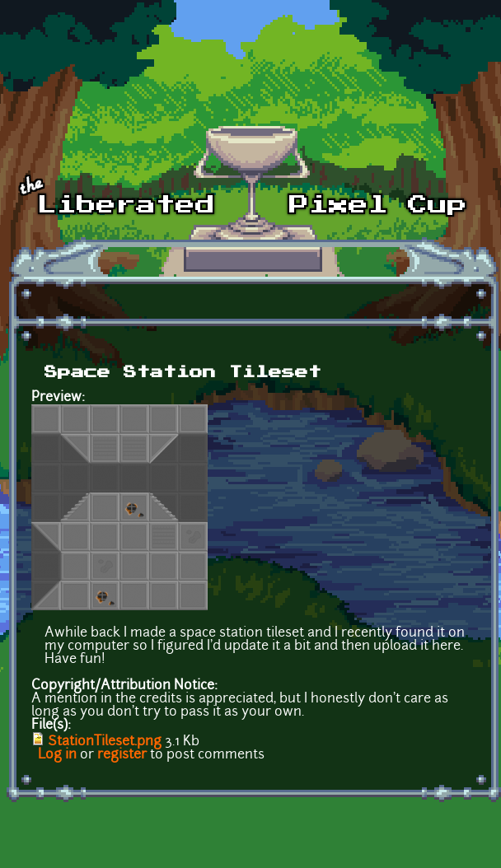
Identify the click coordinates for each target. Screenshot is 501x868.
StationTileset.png (105, 742)
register (122, 755)
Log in (57, 755)
